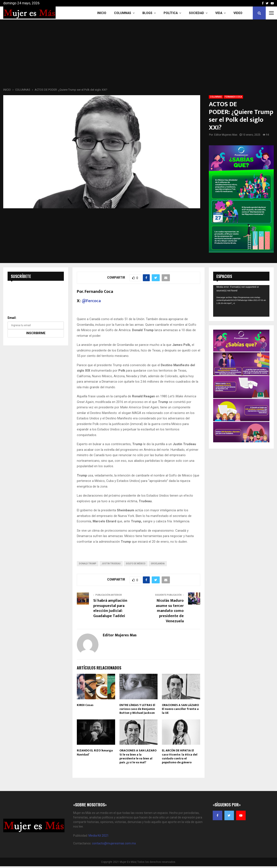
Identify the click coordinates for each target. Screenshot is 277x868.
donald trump (88, 564)
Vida (219, 13)
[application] (241, 301)
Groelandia (158, 564)
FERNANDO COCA (233, 97)
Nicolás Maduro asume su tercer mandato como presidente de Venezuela (170, 611)
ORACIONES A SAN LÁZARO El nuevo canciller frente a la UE (180, 709)
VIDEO (238, 13)
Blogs (147, 13)
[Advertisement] (138, 55)
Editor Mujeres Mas (226, 135)
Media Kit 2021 (99, 836)
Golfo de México (136, 564)
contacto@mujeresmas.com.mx (114, 843)
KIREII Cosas (85, 705)
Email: (12, 318)
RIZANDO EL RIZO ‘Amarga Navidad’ (95, 752)
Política (171, 13)
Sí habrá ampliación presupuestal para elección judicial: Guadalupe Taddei (110, 608)
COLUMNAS (123, 13)
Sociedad (196, 13)
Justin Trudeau (111, 564)
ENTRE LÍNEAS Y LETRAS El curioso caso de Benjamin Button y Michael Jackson (137, 709)
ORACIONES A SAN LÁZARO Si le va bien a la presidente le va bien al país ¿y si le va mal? (138, 756)
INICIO (102, 13)
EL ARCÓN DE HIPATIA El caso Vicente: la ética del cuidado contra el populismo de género (180, 756)
